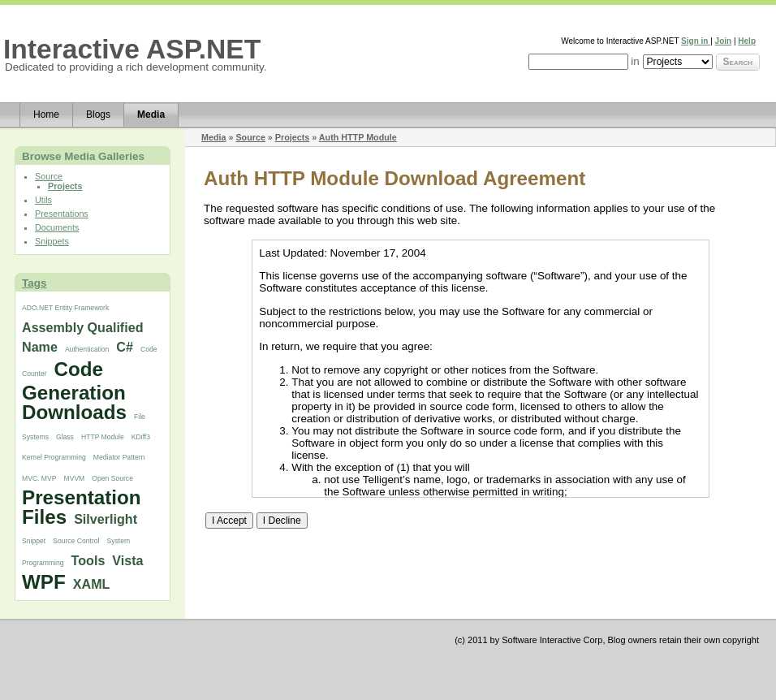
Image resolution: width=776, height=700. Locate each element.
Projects (65, 186)
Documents (57, 227)
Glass (65, 437)
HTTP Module (103, 437)
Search (738, 62)
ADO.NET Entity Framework (65, 308)
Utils (43, 200)
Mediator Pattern (119, 457)
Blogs (98, 115)
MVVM (75, 478)
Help (747, 41)
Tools (88, 560)
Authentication (87, 349)
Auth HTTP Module (358, 137)
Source (49, 176)
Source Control (76, 541)
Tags (34, 283)
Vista (127, 560)
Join (724, 41)
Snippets (52, 241)
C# (125, 347)
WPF (44, 582)
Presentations (62, 214)
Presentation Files (82, 507)
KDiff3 (141, 437)
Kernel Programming (54, 457)
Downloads (74, 412)
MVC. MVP (39, 478)
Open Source (112, 478)
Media (151, 115)
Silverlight (106, 519)
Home (46, 115)
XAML (92, 584)
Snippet (34, 541)
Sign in (696, 41)
